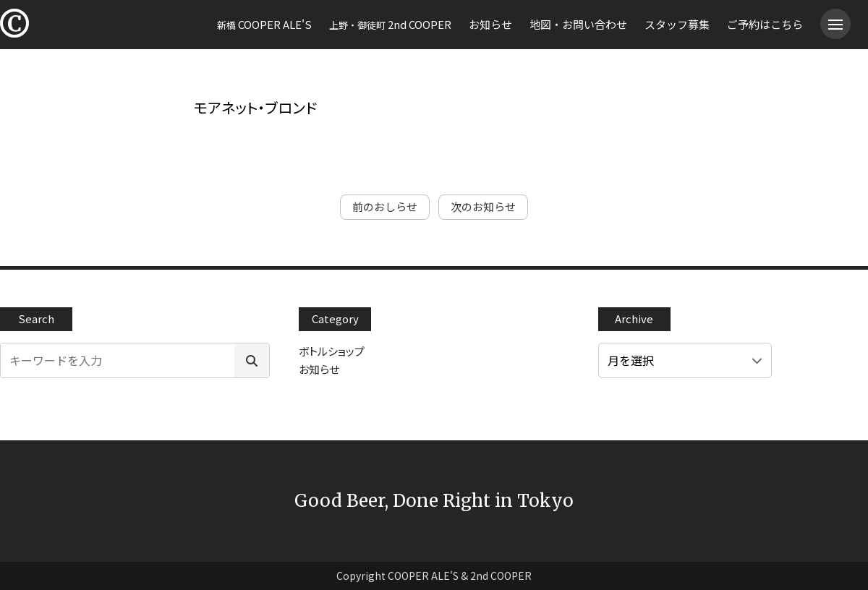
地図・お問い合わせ (578, 24)
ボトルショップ (332, 351)
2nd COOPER (390, 24)
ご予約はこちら (765, 24)
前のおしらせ (385, 206)
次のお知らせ (483, 206)
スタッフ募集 (677, 24)
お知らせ (490, 24)
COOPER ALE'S (264, 24)
